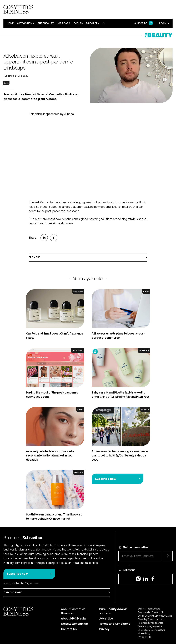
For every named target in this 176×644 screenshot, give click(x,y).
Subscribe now (106, 479)
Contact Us (69, 629)
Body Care (144, 350)
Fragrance (78, 292)
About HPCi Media (73, 619)
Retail (6, 83)
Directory (93, 23)
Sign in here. (33, 583)
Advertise (106, 619)
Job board (64, 23)
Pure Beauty (46, 23)
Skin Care (79, 472)
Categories (24, 23)
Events (78, 23)
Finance (145, 409)
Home (10, 23)
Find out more (13, 592)
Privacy (104, 629)
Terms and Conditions (115, 624)
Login (163, 23)
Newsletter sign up (74, 624)
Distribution (77, 350)
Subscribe (143, 23)
